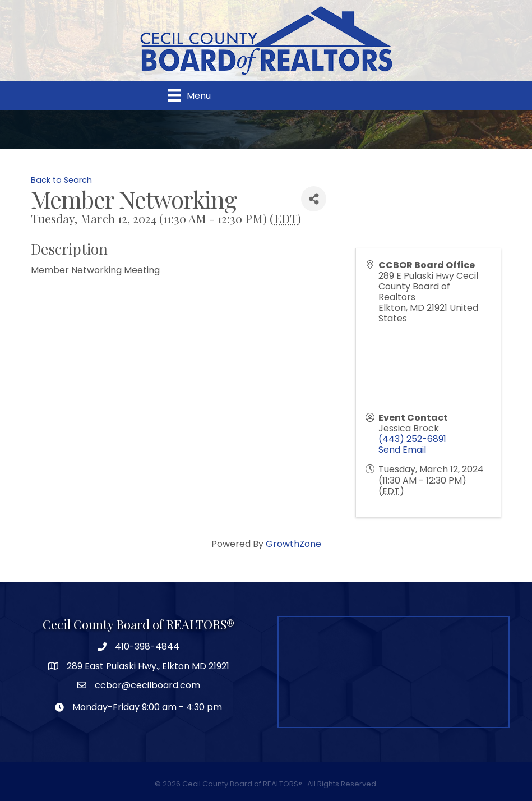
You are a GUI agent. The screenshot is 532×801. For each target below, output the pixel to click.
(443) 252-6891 (412, 439)
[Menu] (189, 95)
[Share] (314, 199)
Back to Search (61, 180)
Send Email (402, 450)
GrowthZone (293, 544)
